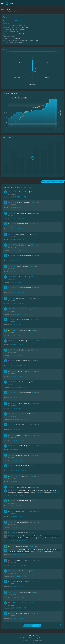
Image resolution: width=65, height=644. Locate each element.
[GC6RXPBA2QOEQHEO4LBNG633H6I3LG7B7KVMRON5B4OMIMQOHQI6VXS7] (12, 455)
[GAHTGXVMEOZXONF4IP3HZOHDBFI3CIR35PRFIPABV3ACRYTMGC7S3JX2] (12, 546)
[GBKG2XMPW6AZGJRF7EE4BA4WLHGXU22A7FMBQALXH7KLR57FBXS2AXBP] (12, 403)
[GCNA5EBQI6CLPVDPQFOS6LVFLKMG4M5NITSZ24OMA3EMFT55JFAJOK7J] (12, 522)
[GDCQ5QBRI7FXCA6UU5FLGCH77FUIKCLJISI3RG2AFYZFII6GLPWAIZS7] (12, 245)
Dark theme (43, 638)
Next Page (37, 625)
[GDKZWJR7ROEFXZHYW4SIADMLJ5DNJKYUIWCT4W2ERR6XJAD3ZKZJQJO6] (12, 487)
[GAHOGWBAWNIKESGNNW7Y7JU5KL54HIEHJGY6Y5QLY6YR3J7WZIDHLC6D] (12, 341)
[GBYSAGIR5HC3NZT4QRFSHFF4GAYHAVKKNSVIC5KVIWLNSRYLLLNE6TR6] (12, 192)
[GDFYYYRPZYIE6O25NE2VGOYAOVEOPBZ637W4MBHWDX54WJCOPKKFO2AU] (12, 393)
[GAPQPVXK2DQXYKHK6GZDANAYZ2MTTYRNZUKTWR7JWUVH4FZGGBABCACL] (12, 603)
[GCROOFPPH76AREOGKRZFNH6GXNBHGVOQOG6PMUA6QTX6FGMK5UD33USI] (12, 382)
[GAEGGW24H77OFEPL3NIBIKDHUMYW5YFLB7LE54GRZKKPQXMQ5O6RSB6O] (12, 582)
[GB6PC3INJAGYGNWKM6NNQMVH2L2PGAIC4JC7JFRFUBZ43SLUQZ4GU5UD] (12, 592)
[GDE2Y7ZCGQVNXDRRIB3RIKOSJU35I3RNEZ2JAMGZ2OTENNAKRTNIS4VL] (12, 277)
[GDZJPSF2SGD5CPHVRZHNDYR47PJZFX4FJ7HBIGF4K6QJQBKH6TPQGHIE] (12, 266)
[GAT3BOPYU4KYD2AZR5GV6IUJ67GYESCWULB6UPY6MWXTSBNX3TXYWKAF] (12, 309)
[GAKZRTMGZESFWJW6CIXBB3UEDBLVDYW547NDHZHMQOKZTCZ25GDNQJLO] (12, 425)
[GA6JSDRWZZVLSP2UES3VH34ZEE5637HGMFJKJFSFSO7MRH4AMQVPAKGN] (12, 288)
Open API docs (23, 638)
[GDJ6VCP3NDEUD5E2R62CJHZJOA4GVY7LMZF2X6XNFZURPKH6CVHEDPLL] (12, 414)
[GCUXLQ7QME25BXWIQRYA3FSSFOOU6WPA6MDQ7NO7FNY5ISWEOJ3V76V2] (12, 213)
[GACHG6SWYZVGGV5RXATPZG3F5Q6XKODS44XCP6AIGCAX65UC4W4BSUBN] (12, 476)
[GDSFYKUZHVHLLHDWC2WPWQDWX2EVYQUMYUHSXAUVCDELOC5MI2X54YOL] (12, 350)
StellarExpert (7, 3)
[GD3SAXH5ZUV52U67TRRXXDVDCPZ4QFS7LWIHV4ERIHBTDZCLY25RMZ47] (12, 224)
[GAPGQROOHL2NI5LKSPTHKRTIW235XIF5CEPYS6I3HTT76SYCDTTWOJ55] (12, 298)
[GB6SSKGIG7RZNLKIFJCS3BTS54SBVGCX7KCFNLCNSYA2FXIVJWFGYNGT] (12, 330)
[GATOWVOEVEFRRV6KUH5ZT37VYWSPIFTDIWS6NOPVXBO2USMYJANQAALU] (41, 446)
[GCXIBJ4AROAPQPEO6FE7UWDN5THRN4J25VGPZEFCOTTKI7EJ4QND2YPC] (12, 533)
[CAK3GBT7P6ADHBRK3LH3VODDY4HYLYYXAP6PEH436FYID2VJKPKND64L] (18, 21)
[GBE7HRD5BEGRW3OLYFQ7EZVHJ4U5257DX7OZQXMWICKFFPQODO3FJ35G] (41, 341)
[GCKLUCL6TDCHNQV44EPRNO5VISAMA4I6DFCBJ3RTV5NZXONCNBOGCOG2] (12, 203)
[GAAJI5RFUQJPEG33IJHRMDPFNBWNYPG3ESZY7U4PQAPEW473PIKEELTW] (12, 435)
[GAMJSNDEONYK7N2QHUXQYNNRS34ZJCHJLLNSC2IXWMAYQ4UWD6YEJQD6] (12, 571)
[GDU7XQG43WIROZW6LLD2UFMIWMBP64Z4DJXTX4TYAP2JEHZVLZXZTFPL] (12, 560)
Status (41, 640)
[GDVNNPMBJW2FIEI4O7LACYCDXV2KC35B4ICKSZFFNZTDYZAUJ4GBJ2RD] (12, 466)
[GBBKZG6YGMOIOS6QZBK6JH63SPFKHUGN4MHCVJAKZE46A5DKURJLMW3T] (12, 320)
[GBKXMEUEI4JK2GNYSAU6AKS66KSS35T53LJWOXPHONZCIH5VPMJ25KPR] (12, 511)
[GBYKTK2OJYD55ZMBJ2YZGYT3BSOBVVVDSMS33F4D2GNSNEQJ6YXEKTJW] (12, 234)
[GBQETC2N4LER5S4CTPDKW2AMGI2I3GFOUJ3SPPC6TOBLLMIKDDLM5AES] (12, 256)
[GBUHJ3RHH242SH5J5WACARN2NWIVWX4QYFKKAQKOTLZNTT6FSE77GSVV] (12, 501)
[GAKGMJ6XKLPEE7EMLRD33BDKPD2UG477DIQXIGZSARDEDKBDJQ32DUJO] (12, 371)
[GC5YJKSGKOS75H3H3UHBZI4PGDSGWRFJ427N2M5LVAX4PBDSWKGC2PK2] (12, 614)
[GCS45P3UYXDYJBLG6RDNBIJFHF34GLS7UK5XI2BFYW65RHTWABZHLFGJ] (12, 361)
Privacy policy (34, 640)
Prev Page (28, 625)
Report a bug (33, 638)
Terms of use (26, 640)
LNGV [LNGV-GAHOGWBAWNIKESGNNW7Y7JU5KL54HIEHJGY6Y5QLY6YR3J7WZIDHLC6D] (20, 25)
